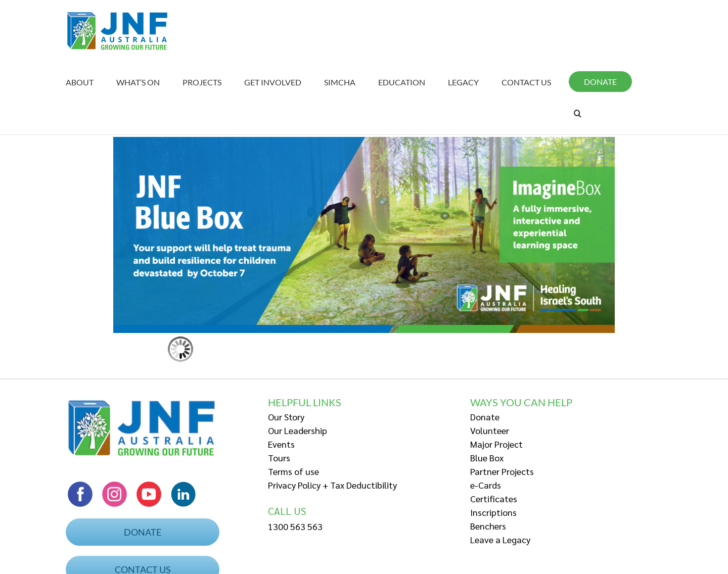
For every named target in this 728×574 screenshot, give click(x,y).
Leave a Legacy (500, 539)
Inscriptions (493, 512)
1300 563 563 (295, 526)
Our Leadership (298, 430)
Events (281, 444)
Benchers (488, 526)
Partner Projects (502, 471)
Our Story (286, 417)
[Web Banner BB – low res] (364, 140)
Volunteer (490, 430)
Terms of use (293, 471)
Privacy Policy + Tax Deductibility (332, 485)
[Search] (578, 113)
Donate (485, 417)
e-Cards (486, 485)
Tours (279, 458)
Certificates (494, 498)
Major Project (496, 444)
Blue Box (487, 458)
